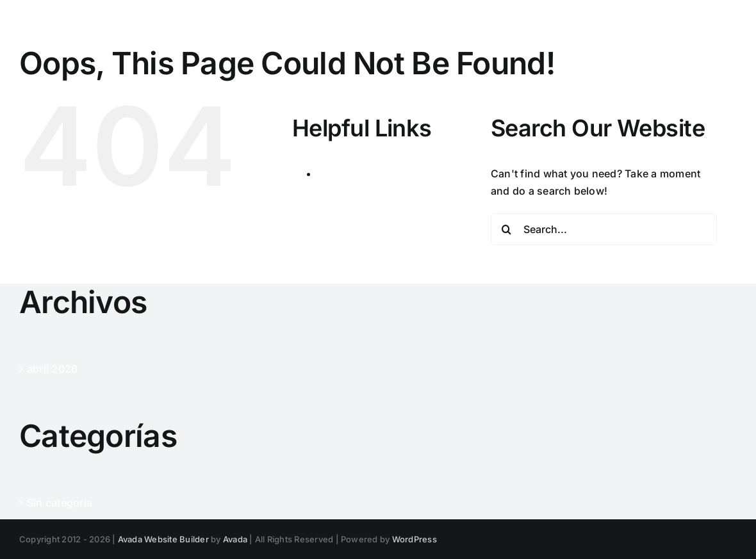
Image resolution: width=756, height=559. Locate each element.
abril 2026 (52, 369)
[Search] (507, 229)
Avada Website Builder (163, 539)
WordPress (415, 539)
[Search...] (604, 229)
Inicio (331, 174)
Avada (235, 539)
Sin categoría (60, 503)
